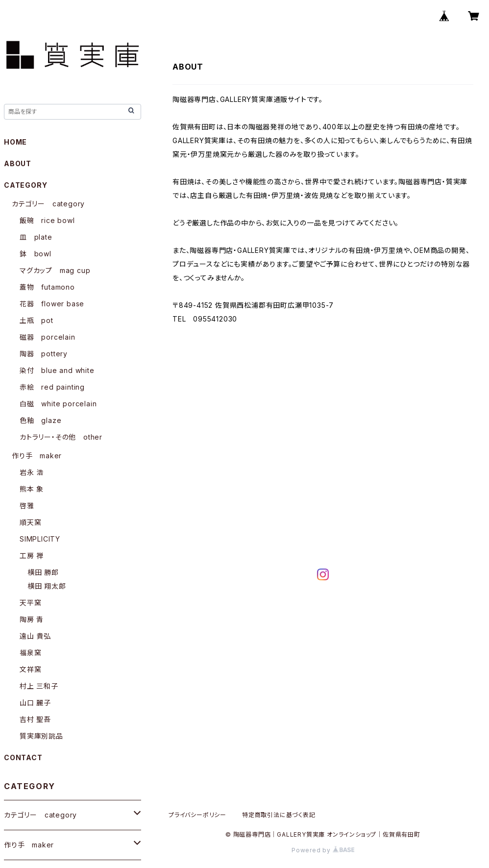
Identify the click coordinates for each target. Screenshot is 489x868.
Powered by (323, 850)
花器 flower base (52, 304)
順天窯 (30, 522)
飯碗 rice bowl (47, 220)
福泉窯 (30, 653)
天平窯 (30, 603)
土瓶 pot (37, 320)
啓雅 (27, 506)
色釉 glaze (40, 420)
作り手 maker (37, 456)
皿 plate (36, 237)
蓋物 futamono (47, 287)
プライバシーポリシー (197, 815)
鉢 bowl (36, 254)
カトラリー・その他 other (61, 437)
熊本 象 (32, 489)
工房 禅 (32, 556)
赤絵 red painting (52, 387)
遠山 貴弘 (35, 636)
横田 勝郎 (43, 572)
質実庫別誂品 (41, 736)
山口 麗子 (35, 703)
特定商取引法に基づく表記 (279, 815)
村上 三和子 (39, 686)
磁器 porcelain (48, 337)
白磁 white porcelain (58, 404)
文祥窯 (30, 669)
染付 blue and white (57, 370)
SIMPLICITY (40, 539)
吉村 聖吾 (35, 719)
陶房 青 (32, 619)
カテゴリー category (48, 204)
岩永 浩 (32, 472)
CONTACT (23, 757)
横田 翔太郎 (47, 586)
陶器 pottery (44, 354)
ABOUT (18, 163)
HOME (15, 142)
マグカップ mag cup (55, 270)
